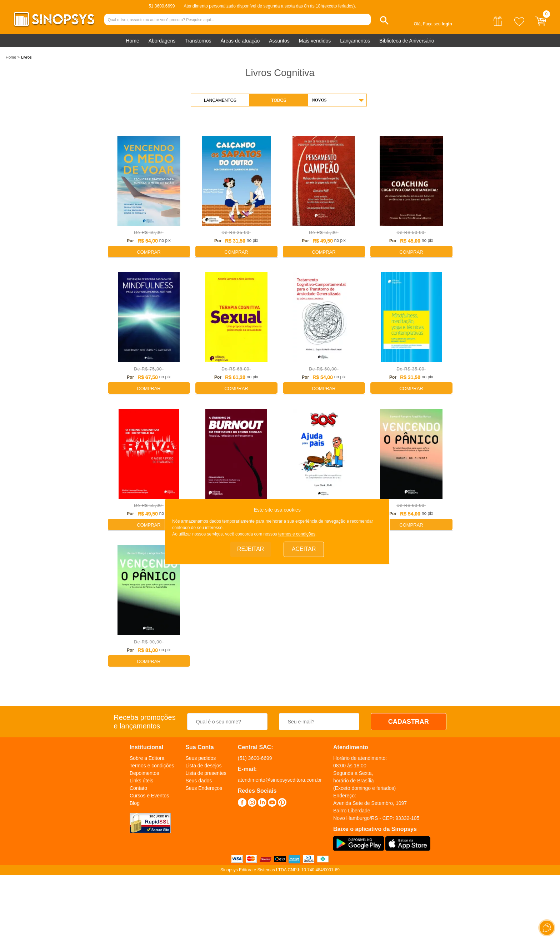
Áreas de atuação (240, 41)
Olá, (418, 24)
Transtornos (198, 41)
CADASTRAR (409, 722)
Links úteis (141, 781)
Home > (13, 57)
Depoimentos (144, 773)
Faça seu (437, 24)
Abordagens (162, 41)
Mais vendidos (315, 41)
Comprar (149, 252)
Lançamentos (355, 41)
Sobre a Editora (147, 758)
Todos (279, 100)
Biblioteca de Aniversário (407, 41)
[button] (384, 21)
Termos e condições (152, 766)
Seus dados (199, 781)
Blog (135, 803)
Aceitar (304, 549)
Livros (26, 57)
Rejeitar (251, 549)
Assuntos (279, 41)
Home (132, 41)
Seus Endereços (204, 788)
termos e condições (297, 534)
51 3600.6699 (162, 6)
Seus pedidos (201, 758)
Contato (138, 788)
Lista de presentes (206, 773)
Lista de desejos (203, 766)
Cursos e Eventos (149, 796)
